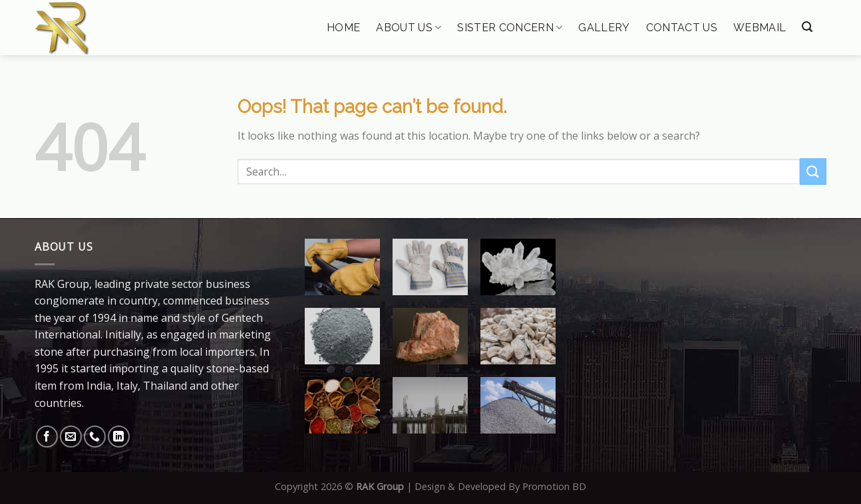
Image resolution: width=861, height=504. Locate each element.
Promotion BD (554, 486)
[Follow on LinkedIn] (119, 437)
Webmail (760, 28)
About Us (409, 28)
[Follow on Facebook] (47, 437)
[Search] (807, 27)
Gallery (604, 28)
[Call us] (95, 437)
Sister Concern (510, 28)
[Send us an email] (71, 437)
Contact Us (682, 28)
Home (343, 28)
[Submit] (813, 171)
